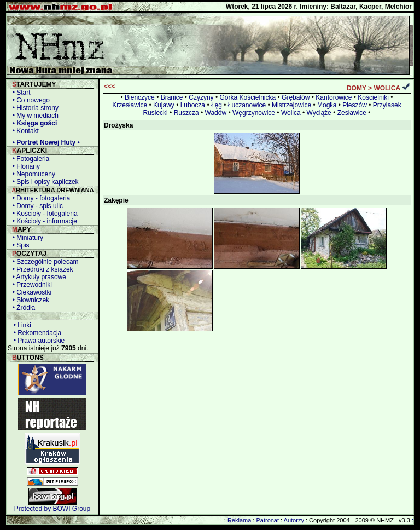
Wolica (291, 113)
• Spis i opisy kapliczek (44, 182)
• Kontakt (24, 131)
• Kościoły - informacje (43, 221)
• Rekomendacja (36, 333)
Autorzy (294, 520)
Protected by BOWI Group (52, 509)
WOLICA (387, 88)
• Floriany (24, 166)
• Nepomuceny (32, 174)
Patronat (267, 520)
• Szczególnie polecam (44, 262)
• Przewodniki (30, 285)
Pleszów (355, 105)
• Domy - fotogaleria (39, 198)
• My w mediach (34, 116)
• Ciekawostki (30, 292)
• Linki (21, 325)
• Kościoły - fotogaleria (43, 214)
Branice (172, 97)
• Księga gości (33, 123)
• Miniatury (26, 238)
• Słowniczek (29, 300)
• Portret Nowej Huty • (44, 142)
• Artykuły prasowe (37, 277)
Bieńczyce (140, 97)
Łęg (217, 105)
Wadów (216, 113)
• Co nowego (29, 100)
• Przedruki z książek (41, 269)
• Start (20, 93)
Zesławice (352, 113)
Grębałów (296, 97)
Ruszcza (186, 113)
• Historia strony (34, 108)
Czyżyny (201, 97)
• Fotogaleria (29, 159)
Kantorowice (334, 97)
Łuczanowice (247, 105)
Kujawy (164, 105)
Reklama (239, 520)
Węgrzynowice (254, 113)
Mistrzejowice (291, 105)
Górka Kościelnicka (247, 97)
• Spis (19, 245)
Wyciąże (319, 113)
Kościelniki (373, 97)
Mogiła (327, 105)
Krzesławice (130, 105)
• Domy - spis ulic (36, 206)
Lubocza (193, 105)
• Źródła (22, 308)
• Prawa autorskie (37, 341)
